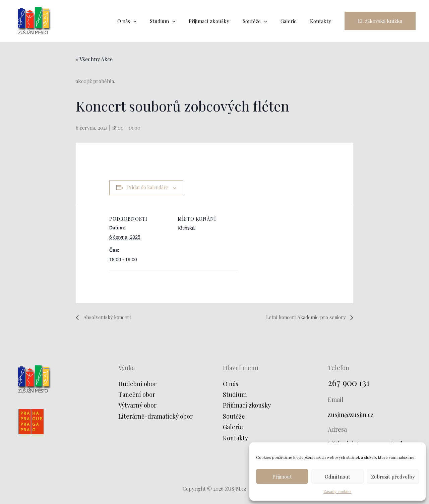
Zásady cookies (338, 491)
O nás (231, 384)
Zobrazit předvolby (393, 477)
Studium (235, 395)
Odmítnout (338, 477)
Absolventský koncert (109, 317)
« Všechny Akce (94, 59)
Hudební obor (137, 384)
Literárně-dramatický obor (156, 416)
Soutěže (234, 416)
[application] (152, 21)
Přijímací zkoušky (247, 406)
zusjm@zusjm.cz (353, 414)
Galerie (233, 427)
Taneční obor (137, 395)
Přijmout (282, 477)
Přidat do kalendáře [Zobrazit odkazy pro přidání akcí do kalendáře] (147, 187)
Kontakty (235, 438)
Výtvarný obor (137, 406)
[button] (380, 21)
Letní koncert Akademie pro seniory (302, 317)
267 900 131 (350, 382)
